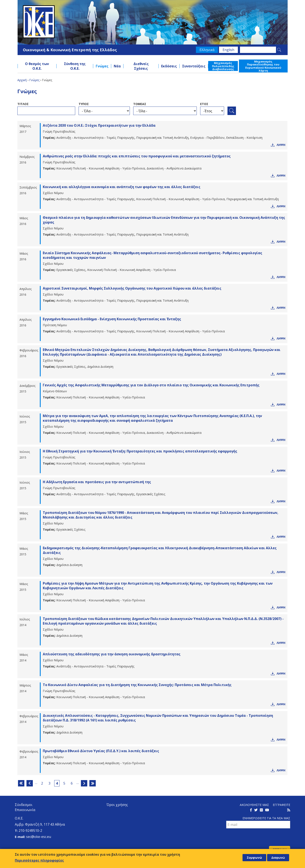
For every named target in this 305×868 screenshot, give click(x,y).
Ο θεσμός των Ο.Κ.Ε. (37, 66)
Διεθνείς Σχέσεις (141, 66)
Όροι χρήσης (117, 805)
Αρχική (22, 80)
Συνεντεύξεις (194, 66)
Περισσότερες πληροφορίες (39, 860)
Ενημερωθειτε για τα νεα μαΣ (266, 818)
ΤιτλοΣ (23, 104)
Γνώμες (102, 66)
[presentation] (258, 838)
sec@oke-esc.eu (39, 837)
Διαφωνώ (278, 858)
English (228, 50)
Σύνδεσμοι (24, 805)
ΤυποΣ (84, 104)
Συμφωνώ (254, 858)
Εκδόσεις (169, 66)
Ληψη (281, 145)
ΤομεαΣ (140, 104)
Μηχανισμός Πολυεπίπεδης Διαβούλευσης (223, 66)
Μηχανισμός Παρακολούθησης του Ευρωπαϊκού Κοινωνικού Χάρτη (263, 66)
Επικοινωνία (25, 810)
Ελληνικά (207, 50)
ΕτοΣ (204, 104)
